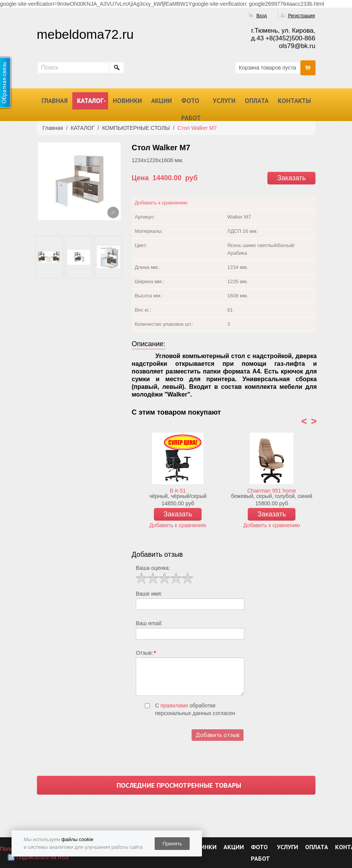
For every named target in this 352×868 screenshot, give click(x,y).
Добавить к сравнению (161, 203)
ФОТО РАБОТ (191, 109)
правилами (174, 705)
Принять (173, 844)
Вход (261, 16)
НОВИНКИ (127, 101)
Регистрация (301, 16)
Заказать (291, 178)
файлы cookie (77, 839)
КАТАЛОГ (90, 101)
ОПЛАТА (257, 101)
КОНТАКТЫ (294, 101)
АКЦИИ (162, 101)
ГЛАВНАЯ (55, 101)
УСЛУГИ (224, 101)
